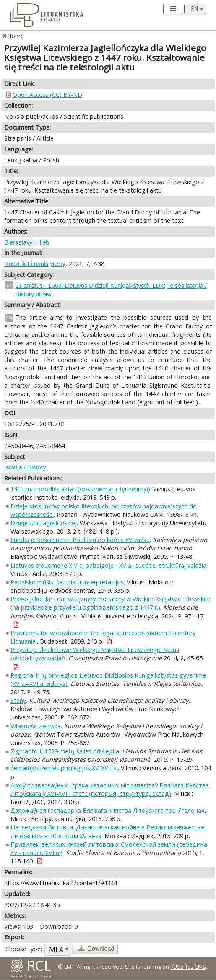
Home (16, 36)
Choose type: (24, 949)
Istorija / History (25, 467)
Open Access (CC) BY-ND (47, 95)
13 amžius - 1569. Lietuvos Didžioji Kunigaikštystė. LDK (90, 286)
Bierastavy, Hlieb (27, 242)
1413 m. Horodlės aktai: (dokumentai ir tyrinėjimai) (80, 489)
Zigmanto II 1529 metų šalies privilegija (65, 751)
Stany (18, 700)
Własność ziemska (36, 726)
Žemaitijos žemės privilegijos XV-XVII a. (64, 768)
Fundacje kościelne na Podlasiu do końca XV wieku (80, 540)
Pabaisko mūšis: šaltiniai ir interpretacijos (67, 582)
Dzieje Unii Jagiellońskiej (44, 523)
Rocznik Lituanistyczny (35, 264)
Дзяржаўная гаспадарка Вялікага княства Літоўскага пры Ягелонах (108, 810)
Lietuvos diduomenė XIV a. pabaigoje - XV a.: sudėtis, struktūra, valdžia (108, 565)
